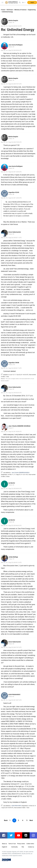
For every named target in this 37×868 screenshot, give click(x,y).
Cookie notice (30, 844)
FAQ (23, 847)
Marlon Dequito (13, 20)
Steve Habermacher (15, 232)
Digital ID (5, 847)
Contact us (31, 847)
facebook (5, 835)
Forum (3, 10)
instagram (34, 835)
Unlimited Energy (7, 12)
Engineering (32, 10)
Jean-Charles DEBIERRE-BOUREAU (19, 426)
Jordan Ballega (13, 557)
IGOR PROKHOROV (14, 695)
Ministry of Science (20, 10)
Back (6, 820)
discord (27, 835)
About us (4, 844)
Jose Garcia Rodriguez (15, 45)
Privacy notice (21, 844)
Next (31, 820)
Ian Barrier (12, 483)
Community (14, 847)
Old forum (10, 10)
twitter (12, 835)
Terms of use (12, 844)
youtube (19, 835)
